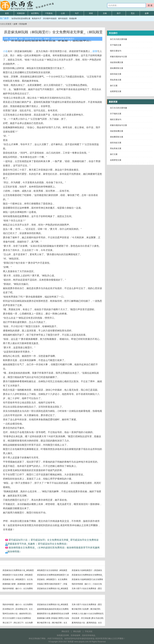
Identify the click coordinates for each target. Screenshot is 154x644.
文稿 (105, 13)
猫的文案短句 (116, 51)
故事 (147, 13)
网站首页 (65, 631)
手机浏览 (89, 631)
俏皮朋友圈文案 (117, 62)
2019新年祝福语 (50, 18)
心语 (63, 13)
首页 (7, 13)
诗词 (91, 13)
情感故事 (73, 18)
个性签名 (49, 13)
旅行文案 (114, 86)
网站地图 (77, 631)
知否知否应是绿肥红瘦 (21, 18)
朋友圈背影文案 (117, 68)
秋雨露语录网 (27, 5)
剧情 (95, 51)
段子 (119, 13)
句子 (77, 13)
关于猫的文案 (116, 45)
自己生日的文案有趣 (118, 39)
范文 (133, 13)
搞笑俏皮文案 (116, 74)
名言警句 (35, 13)
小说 (5, 51)
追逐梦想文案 (116, 91)
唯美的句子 (37, 18)
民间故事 (23, 24)
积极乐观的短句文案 (118, 57)
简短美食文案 (116, 80)
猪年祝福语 (63, 18)
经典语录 (21, 13)
